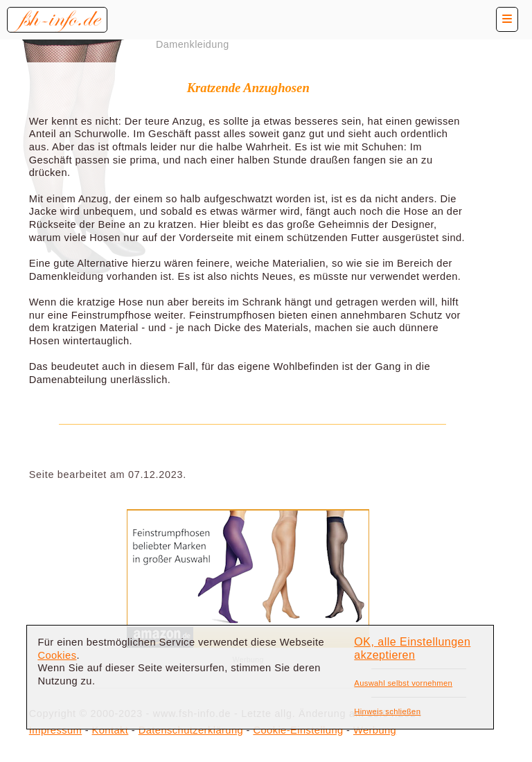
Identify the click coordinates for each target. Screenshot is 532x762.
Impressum (55, 730)
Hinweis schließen (387, 711)
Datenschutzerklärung (191, 730)
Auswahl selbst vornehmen (403, 683)
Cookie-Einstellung (298, 730)
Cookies (57, 655)
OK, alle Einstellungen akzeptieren (412, 648)
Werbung (375, 730)
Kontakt (110, 730)
